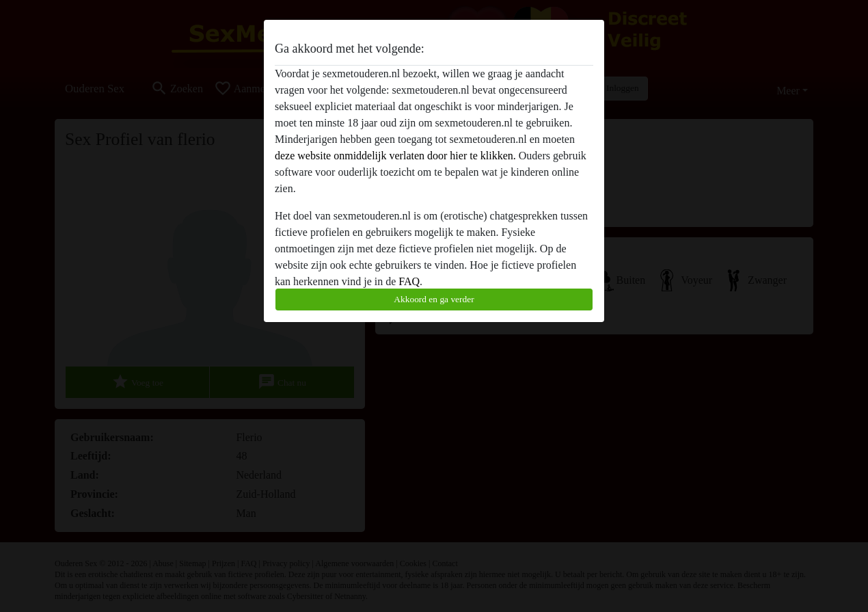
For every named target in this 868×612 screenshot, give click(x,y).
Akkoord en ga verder (434, 299)
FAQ (409, 281)
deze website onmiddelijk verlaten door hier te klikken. (395, 156)
